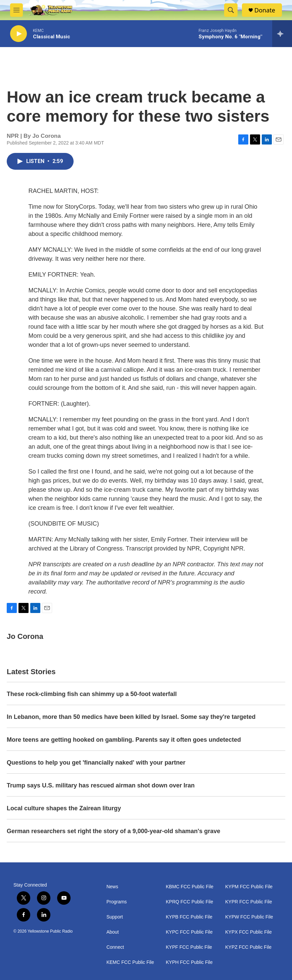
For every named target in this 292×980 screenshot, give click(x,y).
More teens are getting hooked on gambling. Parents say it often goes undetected (124, 740)
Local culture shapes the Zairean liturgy (64, 808)
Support (115, 917)
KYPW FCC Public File (249, 917)
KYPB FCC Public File (189, 917)
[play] (18, 34)
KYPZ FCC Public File (248, 947)
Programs (117, 902)
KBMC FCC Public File (190, 887)
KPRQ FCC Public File (189, 902)
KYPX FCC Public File (248, 932)
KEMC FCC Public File (130, 962)
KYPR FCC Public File (248, 902)
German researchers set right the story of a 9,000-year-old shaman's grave (114, 831)
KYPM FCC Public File (249, 887)
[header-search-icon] (231, 10)
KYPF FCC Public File (189, 947)
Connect (115, 947)
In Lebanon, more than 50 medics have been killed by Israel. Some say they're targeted (131, 717)
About (113, 932)
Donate (265, 10)
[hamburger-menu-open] (16, 10)
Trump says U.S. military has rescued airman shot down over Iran (101, 785)
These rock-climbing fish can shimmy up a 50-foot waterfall (92, 694)
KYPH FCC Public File (189, 962)
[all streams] (282, 34)
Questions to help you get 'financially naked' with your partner (96, 763)
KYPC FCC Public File (189, 932)
